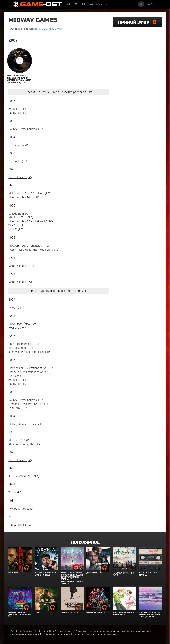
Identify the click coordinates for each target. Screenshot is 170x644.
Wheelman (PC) (18, 308)
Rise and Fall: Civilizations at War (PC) (31, 368)
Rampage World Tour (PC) (24, 476)
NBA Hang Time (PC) (21, 218)
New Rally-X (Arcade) (21, 509)
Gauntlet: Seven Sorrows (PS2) (26, 129)
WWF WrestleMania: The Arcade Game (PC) (34, 250)
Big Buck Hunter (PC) (21, 348)
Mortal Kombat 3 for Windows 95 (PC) (31, 222)
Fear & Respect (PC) (20, 525)
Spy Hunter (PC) (18, 161)
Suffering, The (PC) (19, 145)
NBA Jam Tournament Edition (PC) (29, 246)
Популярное (85, 542)
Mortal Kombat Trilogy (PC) (24, 197)
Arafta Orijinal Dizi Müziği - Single (45, 574)
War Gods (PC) (17, 226)
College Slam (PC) (19, 214)
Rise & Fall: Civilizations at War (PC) (29, 372)
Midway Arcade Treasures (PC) (26, 424)
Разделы (98, 4)
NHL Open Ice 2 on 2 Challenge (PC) (29, 193)
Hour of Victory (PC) (20, 328)
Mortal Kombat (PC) (20, 282)
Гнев (37, 612)
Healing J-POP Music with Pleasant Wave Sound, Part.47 (149, 615)
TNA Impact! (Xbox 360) (22, 324)
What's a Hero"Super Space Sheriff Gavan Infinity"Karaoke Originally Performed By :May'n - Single (72, 578)
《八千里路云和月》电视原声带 (124, 574)
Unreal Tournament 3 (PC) (24, 344)
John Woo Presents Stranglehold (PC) (30, 352)
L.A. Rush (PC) (17, 376)
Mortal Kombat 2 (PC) (21, 266)
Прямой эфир (135, 22)
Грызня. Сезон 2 (69, 612)
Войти (150, 4)
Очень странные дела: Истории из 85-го (20, 615)
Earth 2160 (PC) (18, 408)
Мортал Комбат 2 (96, 612)
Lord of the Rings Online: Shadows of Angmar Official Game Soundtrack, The (19, 79)
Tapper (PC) (15, 493)
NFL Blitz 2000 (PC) (20, 440)
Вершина (13, 573)
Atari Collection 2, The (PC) (24, 444)
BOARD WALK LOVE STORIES (148, 574)
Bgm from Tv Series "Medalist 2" (123, 614)
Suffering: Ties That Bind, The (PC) (28, 404)
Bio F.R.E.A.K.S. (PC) (20, 177)
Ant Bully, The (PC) (19, 109)
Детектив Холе (95, 573)
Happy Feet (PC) (18, 113)
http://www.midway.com (49, 29)
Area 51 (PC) (16, 230)
